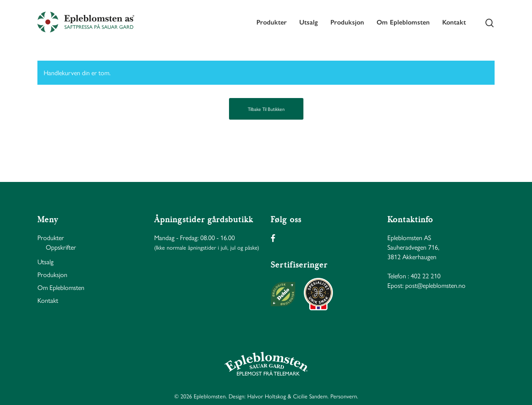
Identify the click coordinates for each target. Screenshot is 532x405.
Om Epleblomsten (403, 22)
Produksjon (347, 22)
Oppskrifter (61, 247)
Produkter (272, 22)
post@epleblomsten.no (435, 285)
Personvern (344, 396)
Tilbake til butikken (266, 109)
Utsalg (309, 22)
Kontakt (454, 22)
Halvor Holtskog (267, 396)
